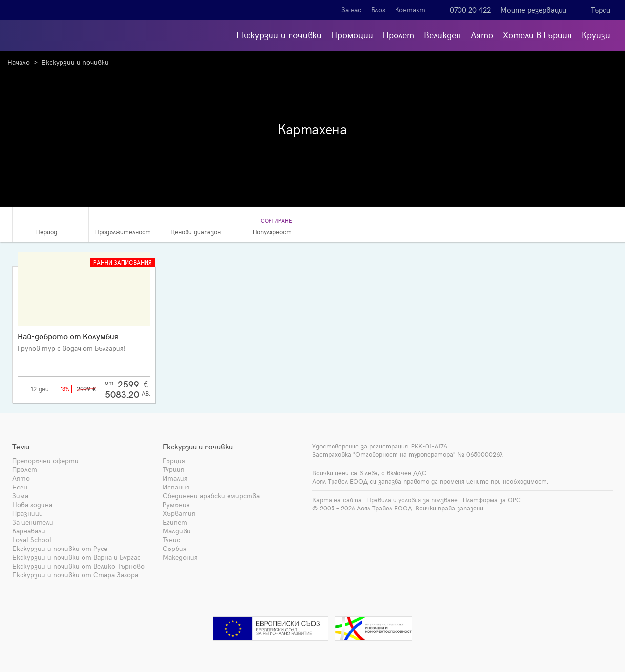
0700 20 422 (470, 10)
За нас (351, 10)
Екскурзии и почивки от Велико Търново (78, 566)
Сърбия (175, 548)
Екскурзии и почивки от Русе (60, 548)
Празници (28, 513)
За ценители (33, 522)
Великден (442, 34)
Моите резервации (533, 10)
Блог (378, 10)
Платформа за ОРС (492, 500)
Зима (20, 496)
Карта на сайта (337, 500)
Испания (176, 487)
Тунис (171, 540)
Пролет (398, 34)
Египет (175, 522)
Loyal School (32, 540)
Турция (173, 469)
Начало (19, 62)
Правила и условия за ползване (412, 500)
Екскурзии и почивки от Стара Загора (75, 575)
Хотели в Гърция (537, 34)
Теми (21, 447)
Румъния (176, 504)
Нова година (32, 504)
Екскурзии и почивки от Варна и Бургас (76, 557)
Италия (175, 478)
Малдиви (177, 531)
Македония (180, 557)
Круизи (596, 34)
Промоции (352, 34)
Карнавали (29, 531)
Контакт (410, 10)
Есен (20, 487)
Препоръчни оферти (45, 460)
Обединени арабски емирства (211, 496)
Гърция (174, 460)
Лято (482, 34)
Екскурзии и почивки (279, 34)
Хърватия (179, 513)
